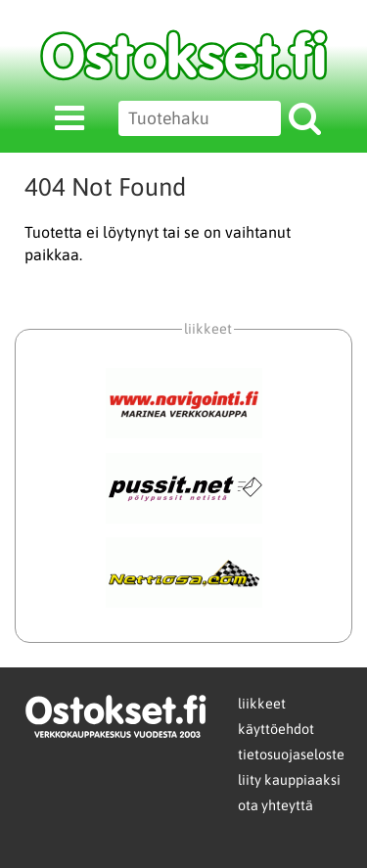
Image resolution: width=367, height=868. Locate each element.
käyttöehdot (276, 729)
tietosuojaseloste (291, 754)
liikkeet (262, 704)
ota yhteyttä (275, 805)
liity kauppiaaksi (289, 780)
